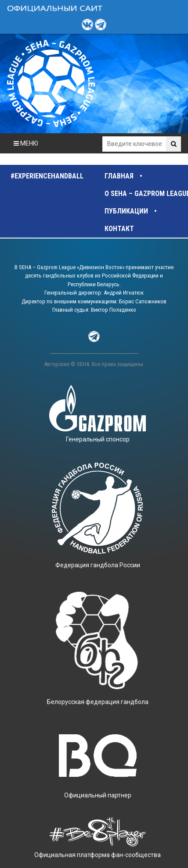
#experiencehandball (47, 176)
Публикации (126, 211)
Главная (119, 176)
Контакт (119, 229)
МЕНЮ (26, 143)
